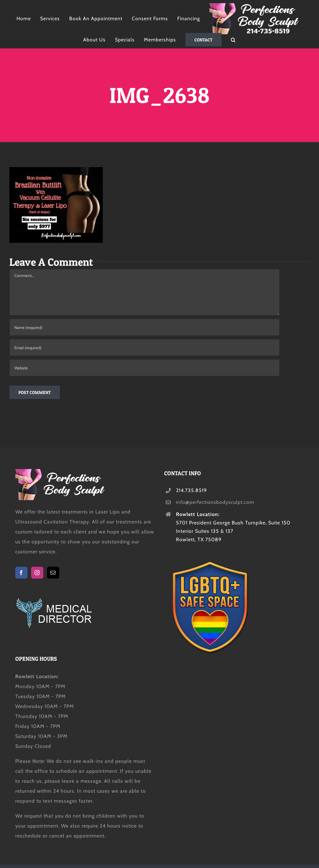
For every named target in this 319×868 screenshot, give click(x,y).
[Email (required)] (145, 347)
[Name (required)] (145, 327)
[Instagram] (37, 573)
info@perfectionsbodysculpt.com (215, 502)
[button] (233, 40)
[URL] (145, 368)
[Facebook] (21, 573)
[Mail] (53, 573)
